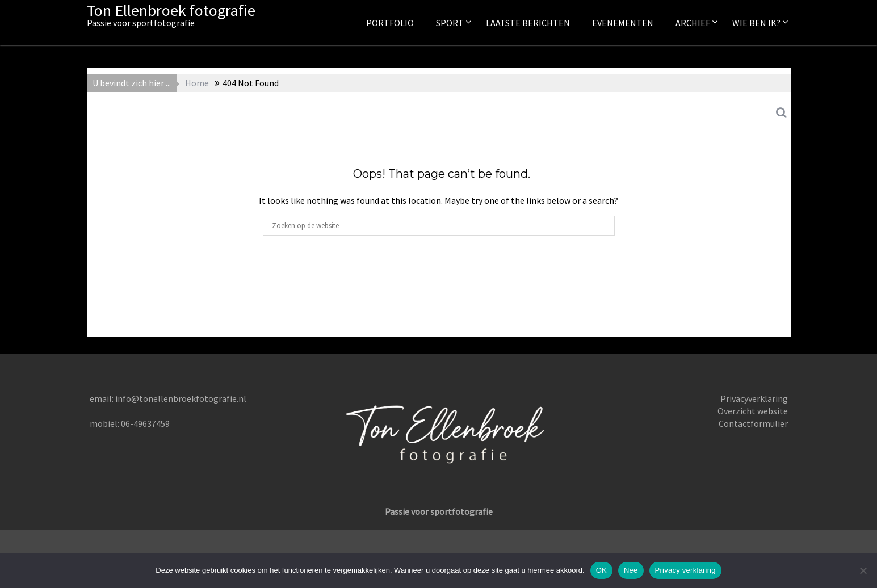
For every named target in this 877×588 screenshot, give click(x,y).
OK (601, 570)
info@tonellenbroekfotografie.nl (181, 398)
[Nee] (863, 570)
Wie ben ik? (756, 23)
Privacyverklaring (754, 398)
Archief (693, 23)
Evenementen (623, 23)
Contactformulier (753, 423)
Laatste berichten (528, 23)
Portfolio (390, 23)
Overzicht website (753, 411)
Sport (450, 23)
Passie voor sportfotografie (439, 511)
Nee (631, 570)
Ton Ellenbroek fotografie (171, 10)
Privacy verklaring (685, 570)
